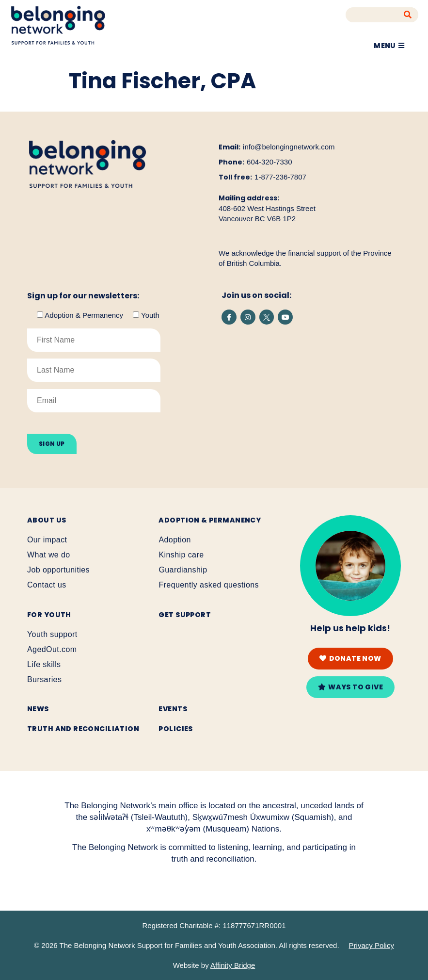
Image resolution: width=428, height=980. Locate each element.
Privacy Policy (372, 945)
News (38, 709)
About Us (47, 520)
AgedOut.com (52, 649)
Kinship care (181, 555)
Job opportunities (58, 570)
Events (173, 709)
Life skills (44, 664)
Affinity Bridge (233, 965)
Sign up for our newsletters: (83, 296)
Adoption (175, 540)
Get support (185, 615)
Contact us (47, 585)
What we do (49, 555)
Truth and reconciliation (83, 729)
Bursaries (44, 679)
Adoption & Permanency (210, 520)
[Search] (408, 15)
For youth (49, 615)
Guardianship (183, 570)
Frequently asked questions (209, 585)
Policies (175, 729)
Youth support (52, 634)
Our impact (47, 540)
